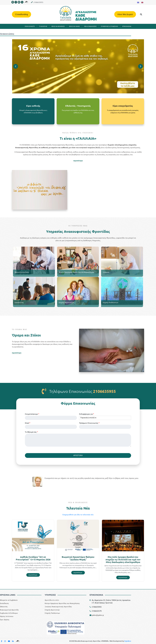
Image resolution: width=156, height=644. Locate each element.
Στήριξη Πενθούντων (110, 302)
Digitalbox (128, 641)
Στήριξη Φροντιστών (66, 302)
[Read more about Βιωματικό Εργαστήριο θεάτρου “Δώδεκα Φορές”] (78, 573)
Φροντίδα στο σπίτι (52, 600)
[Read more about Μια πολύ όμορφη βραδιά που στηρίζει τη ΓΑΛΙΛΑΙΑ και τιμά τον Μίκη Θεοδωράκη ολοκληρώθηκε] (123, 578)
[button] (141, 14)
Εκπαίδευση (19, 302)
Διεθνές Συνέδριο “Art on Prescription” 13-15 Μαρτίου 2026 (33, 558)
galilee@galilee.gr (98, 615)
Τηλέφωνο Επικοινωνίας (89, 423)
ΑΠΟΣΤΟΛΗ (78, 455)
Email (28, 423)
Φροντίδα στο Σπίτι (22, 272)
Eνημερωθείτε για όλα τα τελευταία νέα (78, 514)
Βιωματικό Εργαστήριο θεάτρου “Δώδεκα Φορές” (78, 558)
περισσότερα (78, 160)
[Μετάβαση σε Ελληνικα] (138, 2)
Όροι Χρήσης (5, 620)
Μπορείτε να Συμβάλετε (9, 600)
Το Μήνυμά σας (31, 432)
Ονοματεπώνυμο (32, 414)
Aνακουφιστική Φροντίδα (9, 610)
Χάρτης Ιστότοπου (7, 616)
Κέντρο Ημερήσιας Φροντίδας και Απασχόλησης (77, 272)
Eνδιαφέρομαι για (87, 414)
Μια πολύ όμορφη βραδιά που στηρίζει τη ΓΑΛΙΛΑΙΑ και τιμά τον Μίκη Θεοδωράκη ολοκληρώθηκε (123, 559)
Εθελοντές (4, 607)
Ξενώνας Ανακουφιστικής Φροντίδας (58, 607)
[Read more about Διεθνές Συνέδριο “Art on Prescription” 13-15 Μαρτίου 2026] (33, 575)
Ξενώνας (106, 272)
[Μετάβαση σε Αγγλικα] (142, 2)
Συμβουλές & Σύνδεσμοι (9, 613)
